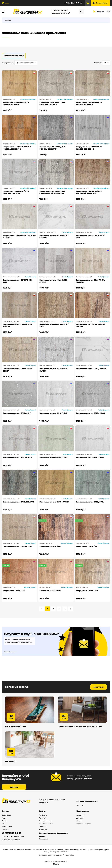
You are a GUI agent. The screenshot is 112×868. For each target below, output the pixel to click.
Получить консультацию (11, 839)
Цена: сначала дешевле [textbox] (25, 63)
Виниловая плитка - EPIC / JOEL (90, 502)
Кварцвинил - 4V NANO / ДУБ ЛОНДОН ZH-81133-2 (16, 192)
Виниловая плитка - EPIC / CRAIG (54, 458)
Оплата (79, 821)
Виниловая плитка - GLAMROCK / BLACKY (54, 370)
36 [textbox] (105, 63)
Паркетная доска (45, 821)
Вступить (14, 788)
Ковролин (43, 827)
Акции (4, 818)
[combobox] (26, 63)
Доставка (80, 818)
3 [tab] (13, 654)
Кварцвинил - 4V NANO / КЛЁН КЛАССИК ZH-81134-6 (89, 148)
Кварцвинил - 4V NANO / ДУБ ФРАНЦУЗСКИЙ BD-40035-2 (52, 192)
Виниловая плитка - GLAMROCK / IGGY (54, 325)
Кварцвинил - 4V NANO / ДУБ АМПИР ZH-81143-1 (19, 237)
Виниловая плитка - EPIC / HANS (90, 458)
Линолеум (43, 815)
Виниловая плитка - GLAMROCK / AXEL (17, 281)
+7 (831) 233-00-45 (73, 3)
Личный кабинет (102, 3)
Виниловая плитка (46, 824)
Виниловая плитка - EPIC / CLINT (17, 413)
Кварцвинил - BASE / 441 (50, 546)
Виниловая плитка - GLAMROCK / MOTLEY (17, 325)
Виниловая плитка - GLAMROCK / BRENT (17, 370)
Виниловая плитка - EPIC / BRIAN (17, 458)
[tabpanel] (56, 641)
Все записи (99, 687)
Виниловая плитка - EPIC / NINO (53, 413)
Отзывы (4, 821)
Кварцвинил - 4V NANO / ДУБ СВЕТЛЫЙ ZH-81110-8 (52, 104)
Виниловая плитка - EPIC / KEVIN (17, 546)
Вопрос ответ (7, 827)
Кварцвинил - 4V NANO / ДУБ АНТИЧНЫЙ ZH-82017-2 (89, 192)
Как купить (80, 815)
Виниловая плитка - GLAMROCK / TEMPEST (54, 237)
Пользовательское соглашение (50, 855)
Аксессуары (43, 830)
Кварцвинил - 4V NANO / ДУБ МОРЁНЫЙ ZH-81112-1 (52, 148)
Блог (4, 824)
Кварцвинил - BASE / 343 (87, 591)
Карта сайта (69, 855)
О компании (6, 815)
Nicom (56, 864)
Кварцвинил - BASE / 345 (14, 591)
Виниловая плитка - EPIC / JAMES (54, 502)
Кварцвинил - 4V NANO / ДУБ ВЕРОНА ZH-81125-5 (16, 104)
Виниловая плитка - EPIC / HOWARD (19, 502)
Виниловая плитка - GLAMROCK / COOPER (90, 325)
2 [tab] (9, 654)
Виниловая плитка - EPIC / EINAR (90, 413)
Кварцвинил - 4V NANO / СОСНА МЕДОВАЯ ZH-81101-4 (17, 148)
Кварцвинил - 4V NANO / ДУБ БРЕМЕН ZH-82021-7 (89, 104)
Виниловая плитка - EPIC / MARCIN (91, 369)
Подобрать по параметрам (14, 56)
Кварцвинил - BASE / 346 (87, 546)
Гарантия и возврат (83, 824)
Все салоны (43, 839)
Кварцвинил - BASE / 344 (50, 591)
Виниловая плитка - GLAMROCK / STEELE (54, 281)
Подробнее (8, 652)
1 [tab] (4, 654)
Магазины (5, 830)
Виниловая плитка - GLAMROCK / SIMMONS (90, 281)
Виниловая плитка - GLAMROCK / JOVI (90, 237)
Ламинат (42, 818)
